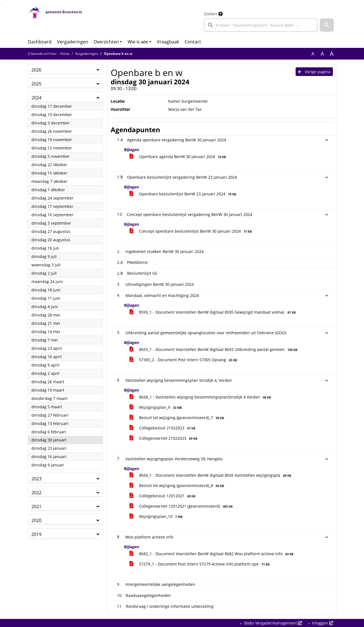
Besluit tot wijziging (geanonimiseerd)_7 (178, 418)
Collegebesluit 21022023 (163, 428)
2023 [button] (36, 479)
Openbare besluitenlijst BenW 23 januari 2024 (184, 194)
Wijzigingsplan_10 (157, 516)
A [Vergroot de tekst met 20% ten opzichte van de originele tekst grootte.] (322, 54)
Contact (193, 42)
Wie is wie (138, 42)
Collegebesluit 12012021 (163, 496)
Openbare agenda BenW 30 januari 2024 (179, 157)
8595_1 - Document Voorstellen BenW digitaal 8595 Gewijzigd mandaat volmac (214, 312)
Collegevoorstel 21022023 (164, 438)
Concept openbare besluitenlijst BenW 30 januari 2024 (192, 231)
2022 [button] (36, 493)
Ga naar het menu (2, 4)
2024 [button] (36, 98)
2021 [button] (36, 506)
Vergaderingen (73, 42)
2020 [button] (36, 520)
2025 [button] (36, 84)
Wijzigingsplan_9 (157, 407)
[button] (327, 25)
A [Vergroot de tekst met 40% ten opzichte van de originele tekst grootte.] (332, 54)
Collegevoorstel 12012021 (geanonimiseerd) (182, 506)
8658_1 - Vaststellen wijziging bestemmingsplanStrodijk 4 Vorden (201, 397)
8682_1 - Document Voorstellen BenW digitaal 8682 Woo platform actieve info (212, 554)
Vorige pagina (314, 72)
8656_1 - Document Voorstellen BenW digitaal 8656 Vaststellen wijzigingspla (211, 475)
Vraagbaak (168, 42)
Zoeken (211, 14)
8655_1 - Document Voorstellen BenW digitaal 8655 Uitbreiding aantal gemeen (214, 349)
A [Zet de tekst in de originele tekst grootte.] (313, 54)
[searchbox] (261, 25)
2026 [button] (36, 70)
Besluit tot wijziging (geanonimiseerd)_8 (178, 485)
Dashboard (40, 42)
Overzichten (106, 42)
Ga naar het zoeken (1, 4)
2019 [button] (36, 534)
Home (65, 54)
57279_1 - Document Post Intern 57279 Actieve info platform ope (200, 564)
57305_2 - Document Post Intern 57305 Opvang (184, 360)
